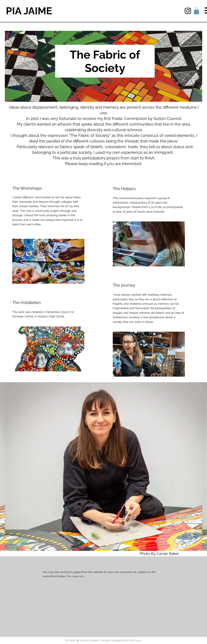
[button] (196, 11)
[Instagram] (188, 11)
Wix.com (135, 640)
